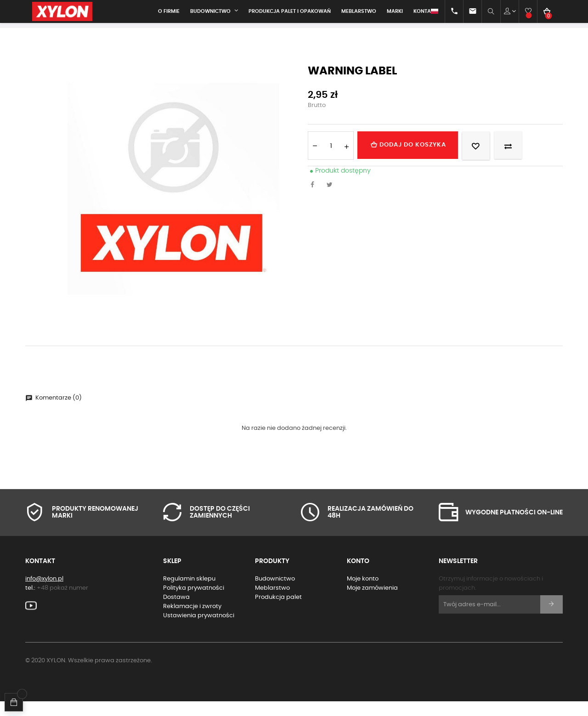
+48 (62, 602)
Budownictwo (275, 593)
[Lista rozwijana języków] (427, 11)
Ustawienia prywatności (199, 630)
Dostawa (176, 612)
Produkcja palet (278, 612)
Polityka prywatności (194, 602)
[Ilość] (331, 160)
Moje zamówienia (372, 602)
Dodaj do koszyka (415, 159)
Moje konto (363, 593)
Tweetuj (332, 200)
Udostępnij (315, 200)
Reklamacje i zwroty (192, 621)
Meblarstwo (272, 602)
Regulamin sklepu (189, 593)
